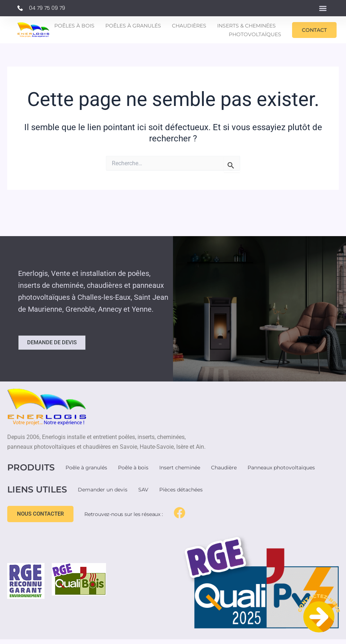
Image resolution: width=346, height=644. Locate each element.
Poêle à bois (133, 468)
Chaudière (224, 468)
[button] (323, 8)
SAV (143, 490)
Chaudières (189, 26)
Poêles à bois (74, 26)
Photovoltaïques (255, 34)
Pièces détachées (181, 490)
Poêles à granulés (133, 26)
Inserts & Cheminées (246, 26)
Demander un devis (103, 490)
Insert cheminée (180, 468)
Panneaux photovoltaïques (281, 468)
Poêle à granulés (86, 468)
